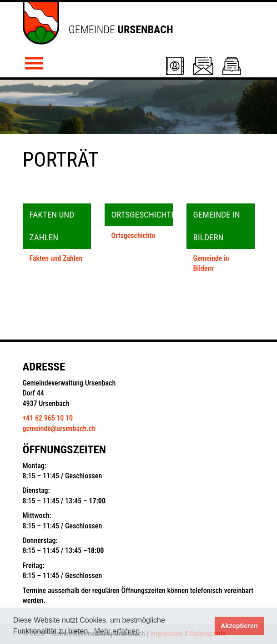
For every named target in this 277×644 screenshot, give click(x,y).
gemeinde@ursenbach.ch (59, 428)
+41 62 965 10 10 (48, 418)
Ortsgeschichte (133, 236)
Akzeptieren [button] (239, 626)
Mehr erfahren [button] (117, 631)
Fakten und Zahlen (56, 258)
